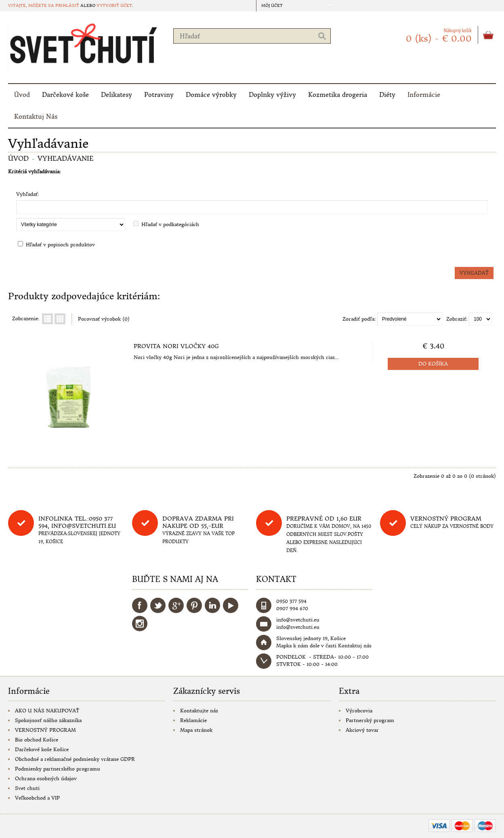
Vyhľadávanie (66, 158)
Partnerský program (370, 720)
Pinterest (194, 605)
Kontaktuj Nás (36, 117)
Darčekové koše (65, 95)
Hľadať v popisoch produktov (60, 245)
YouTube (231, 605)
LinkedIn (212, 605)
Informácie (424, 95)
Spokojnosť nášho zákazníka (48, 720)
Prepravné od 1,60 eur (324, 519)
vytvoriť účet (114, 5)
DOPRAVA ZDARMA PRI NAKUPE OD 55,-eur (198, 522)
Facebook (140, 605)
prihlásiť (67, 5)
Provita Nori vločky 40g (176, 346)
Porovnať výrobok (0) (104, 319)
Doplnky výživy (272, 95)
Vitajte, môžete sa (32, 5)
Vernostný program (446, 519)
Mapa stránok (196, 730)
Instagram (140, 624)
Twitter (158, 605)
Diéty (387, 95)
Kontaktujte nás (199, 711)
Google (176, 605)
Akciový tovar (362, 730)
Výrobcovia (359, 711)
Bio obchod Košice (37, 740)
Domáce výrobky (211, 95)
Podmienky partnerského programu (58, 769)
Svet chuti (27, 788)
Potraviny (159, 95)
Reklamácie (193, 720)
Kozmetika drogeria (338, 95)
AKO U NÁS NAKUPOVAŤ (47, 711)
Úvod (22, 95)
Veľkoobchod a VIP (37, 798)
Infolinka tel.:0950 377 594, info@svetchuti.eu (77, 522)
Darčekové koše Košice (42, 749)
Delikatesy (117, 95)
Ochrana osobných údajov (46, 778)
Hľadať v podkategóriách (170, 224)
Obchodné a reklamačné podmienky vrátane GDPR (75, 759)
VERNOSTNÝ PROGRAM (45, 730)
